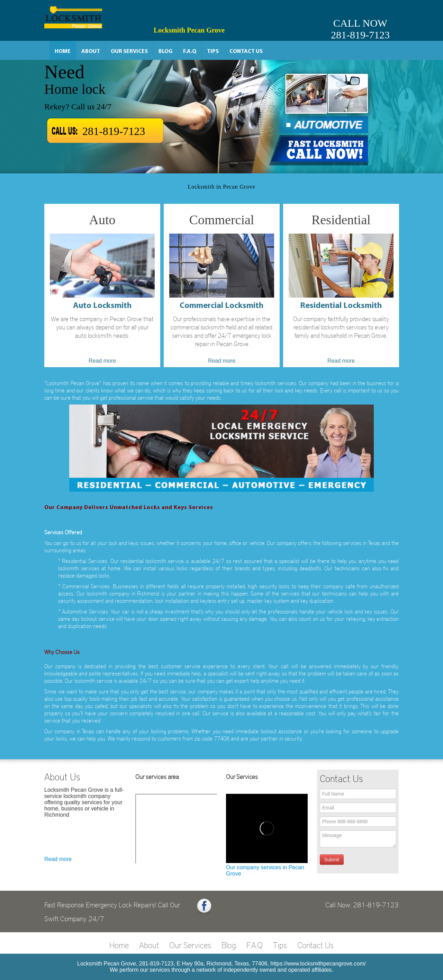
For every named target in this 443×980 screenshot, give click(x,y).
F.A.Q (190, 52)
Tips (213, 52)
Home (63, 52)
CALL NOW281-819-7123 (360, 29)
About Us (62, 776)
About (91, 52)
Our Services (129, 52)
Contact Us (246, 52)
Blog (165, 52)
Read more (58, 859)
